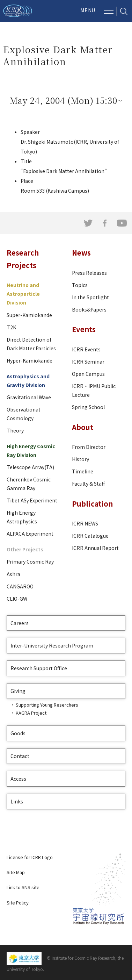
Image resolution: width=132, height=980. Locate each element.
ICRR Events (86, 349)
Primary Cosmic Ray (30, 561)
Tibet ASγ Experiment (32, 500)
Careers (20, 623)
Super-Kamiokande (29, 315)
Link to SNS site (23, 887)
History (80, 459)
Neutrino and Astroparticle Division (23, 294)
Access (18, 779)
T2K (11, 327)
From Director (89, 447)
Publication (92, 504)
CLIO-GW (17, 599)
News (81, 253)
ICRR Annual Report (95, 548)
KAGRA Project (31, 713)
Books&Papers (89, 309)
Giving (18, 691)
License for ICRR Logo (30, 857)
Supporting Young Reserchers (47, 705)
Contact (20, 756)
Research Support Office (39, 668)
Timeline (83, 471)
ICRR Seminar (88, 362)
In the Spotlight (90, 297)
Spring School (88, 407)
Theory (15, 430)
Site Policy (18, 903)
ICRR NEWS (85, 523)
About (83, 427)
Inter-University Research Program (52, 645)
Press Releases (89, 273)
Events (84, 329)
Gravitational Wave (29, 397)
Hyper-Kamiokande (30, 360)
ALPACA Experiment (30, 534)
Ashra (13, 574)
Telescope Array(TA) (30, 467)
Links (17, 801)
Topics (80, 285)
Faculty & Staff (88, 484)
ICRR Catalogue (90, 536)
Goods (18, 733)
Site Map (16, 872)
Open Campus (88, 374)
